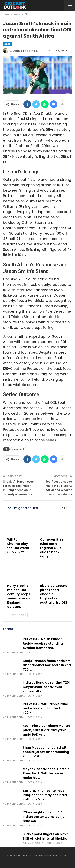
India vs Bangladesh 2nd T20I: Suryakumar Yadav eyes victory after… (47, 687)
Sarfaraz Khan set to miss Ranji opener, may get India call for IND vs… (45, 795)
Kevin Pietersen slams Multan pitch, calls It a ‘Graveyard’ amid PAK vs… (46, 730)
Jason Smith (18, 449)
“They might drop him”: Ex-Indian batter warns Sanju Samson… (44, 817)
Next (23, 615)
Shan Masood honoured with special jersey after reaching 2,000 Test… (46, 752)
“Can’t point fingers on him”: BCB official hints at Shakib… (45, 836)
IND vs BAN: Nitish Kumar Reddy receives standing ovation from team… (43, 643)
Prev (12, 615)
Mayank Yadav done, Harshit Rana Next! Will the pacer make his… (46, 773)
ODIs (7, 44)
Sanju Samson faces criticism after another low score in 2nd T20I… (47, 665)
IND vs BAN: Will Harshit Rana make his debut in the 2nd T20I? (45, 708)
